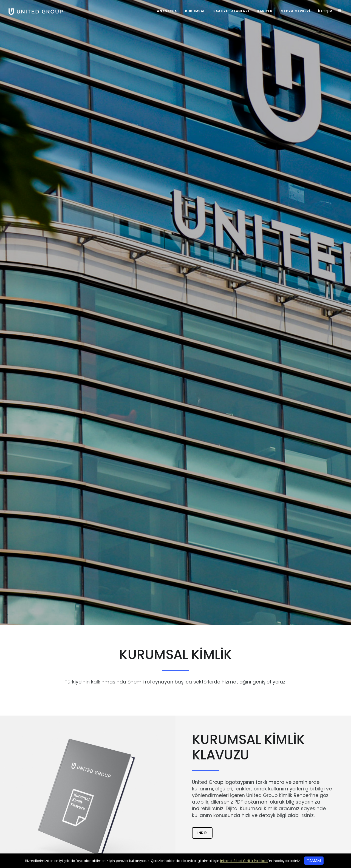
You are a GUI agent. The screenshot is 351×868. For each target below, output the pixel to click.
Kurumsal (195, 11)
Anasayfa (167, 11)
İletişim (325, 11)
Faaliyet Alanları (231, 11)
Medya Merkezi (295, 11)
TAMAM (314, 861)
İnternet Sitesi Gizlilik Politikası (244, 861)
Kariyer (265, 11)
